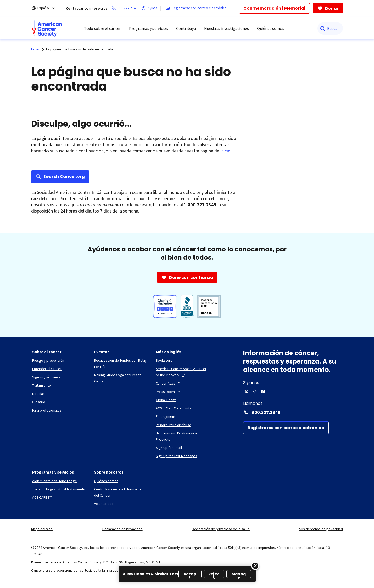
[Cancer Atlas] (169, 383)
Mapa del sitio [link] (42, 529)
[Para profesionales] (47, 410)
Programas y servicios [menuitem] (148, 28)
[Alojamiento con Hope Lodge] (55, 481)
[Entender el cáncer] (47, 369)
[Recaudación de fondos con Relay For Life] (121, 364)
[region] (187, 574)
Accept (190, 575)
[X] (246, 392)
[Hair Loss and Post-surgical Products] (183, 436)
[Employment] (166, 416)
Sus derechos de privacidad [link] (321, 529)
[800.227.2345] (126, 8)
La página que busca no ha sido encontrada (80, 49)
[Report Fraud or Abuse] (173, 425)
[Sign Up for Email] (169, 448)
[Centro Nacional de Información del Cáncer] (121, 492)
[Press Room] (168, 392)
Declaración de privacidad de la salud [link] (221, 529)
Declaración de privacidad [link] (122, 529)
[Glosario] (39, 402)
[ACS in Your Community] (173, 408)
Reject (214, 575)
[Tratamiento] (42, 385)
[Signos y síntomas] (46, 377)
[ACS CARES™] (42, 497)
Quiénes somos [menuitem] (271, 28)
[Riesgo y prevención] (48, 360)
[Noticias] (38, 394)
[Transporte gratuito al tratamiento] (59, 489)
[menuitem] (47, 28)
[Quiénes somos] (106, 481)
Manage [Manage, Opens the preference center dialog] (239, 575)
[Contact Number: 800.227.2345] (293, 412)
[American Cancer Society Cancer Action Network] (183, 372)
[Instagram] (255, 392)
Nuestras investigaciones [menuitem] (226, 28)
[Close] (255, 566)
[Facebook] (263, 392)
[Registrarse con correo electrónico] (197, 8)
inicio (225, 151)
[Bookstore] (164, 360)
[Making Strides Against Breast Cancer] (121, 378)
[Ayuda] (150, 8)
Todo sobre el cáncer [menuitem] (102, 28)
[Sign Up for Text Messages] (176, 456)
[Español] (47, 8)
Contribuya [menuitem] (186, 28)
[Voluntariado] (104, 504)
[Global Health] (166, 400)
